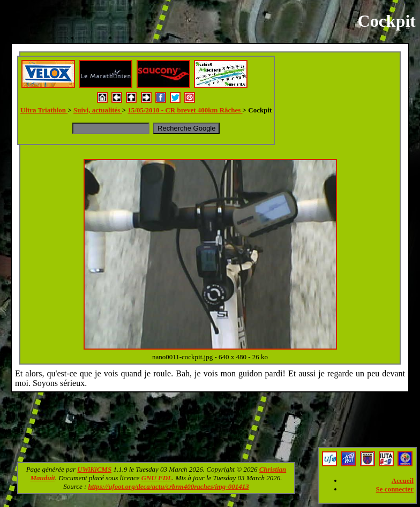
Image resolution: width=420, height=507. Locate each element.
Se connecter (395, 489)
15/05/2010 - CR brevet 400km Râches (185, 110)
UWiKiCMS (94, 469)
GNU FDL (157, 478)
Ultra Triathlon (44, 110)
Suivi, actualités (98, 110)
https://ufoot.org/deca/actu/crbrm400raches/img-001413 (169, 486)
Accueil (403, 480)
